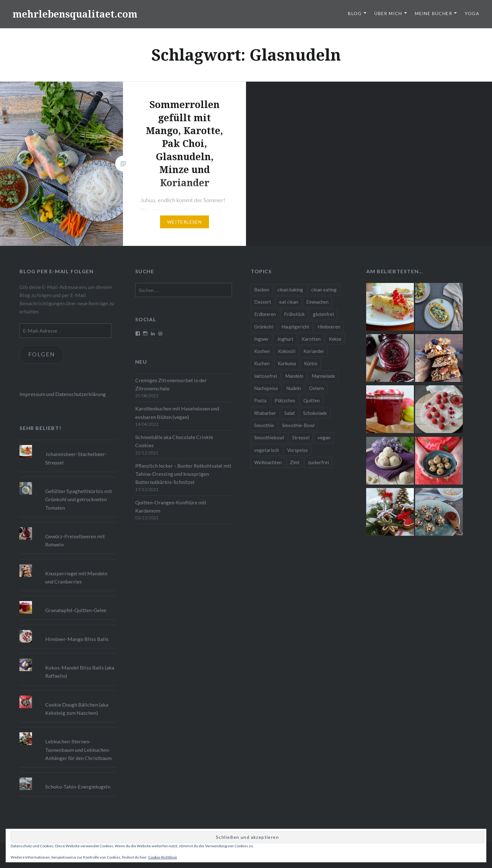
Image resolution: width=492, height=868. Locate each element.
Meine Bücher (433, 13)
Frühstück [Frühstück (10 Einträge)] (294, 314)
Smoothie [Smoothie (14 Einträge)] (264, 425)
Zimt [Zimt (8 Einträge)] (295, 462)
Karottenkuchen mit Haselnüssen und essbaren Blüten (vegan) (177, 412)
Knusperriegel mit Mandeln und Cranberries (76, 577)
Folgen (42, 354)
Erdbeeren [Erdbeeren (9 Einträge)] (265, 314)
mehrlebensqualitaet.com (75, 14)
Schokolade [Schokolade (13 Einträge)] (315, 413)
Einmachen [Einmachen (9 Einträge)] (317, 302)
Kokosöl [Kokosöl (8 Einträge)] (287, 351)
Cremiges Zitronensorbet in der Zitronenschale (171, 384)
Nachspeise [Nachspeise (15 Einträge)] (266, 388)
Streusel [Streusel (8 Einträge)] (301, 437)
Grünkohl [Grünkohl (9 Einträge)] (264, 327)
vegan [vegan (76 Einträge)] (324, 437)
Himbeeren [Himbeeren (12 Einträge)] (329, 327)
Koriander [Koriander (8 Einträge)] (314, 351)
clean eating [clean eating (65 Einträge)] (324, 290)
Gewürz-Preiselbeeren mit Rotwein (75, 540)
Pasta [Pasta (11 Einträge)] (260, 400)
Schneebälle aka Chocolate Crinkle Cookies (174, 441)
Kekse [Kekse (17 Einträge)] (335, 339)
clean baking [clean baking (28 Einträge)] (290, 290)
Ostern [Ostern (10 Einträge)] (316, 388)
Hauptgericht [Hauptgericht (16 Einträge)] (295, 327)
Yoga (472, 13)
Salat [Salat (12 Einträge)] (290, 413)
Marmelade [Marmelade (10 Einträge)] (323, 376)
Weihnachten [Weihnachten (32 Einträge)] (268, 462)
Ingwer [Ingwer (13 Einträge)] (262, 339)
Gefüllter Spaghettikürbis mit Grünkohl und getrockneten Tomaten (79, 499)
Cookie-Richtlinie (163, 857)
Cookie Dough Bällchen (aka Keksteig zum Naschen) (77, 709)
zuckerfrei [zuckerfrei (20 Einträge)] (318, 462)
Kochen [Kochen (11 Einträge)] (262, 351)
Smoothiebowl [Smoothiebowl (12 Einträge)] (269, 437)
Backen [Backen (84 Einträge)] (262, 290)
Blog (355, 13)
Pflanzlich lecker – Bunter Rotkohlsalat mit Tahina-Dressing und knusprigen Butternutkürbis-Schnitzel (183, 474)
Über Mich (388, 13)
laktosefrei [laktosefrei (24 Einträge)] (266, 376)
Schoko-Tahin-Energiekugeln (78, 787)
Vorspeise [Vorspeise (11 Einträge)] (297, 450)
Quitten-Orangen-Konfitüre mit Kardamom (171, 506)
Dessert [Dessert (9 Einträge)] (263, 302)
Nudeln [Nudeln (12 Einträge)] (294, 388)
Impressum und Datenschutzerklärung (63, 394)
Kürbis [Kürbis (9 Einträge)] (311, 363)
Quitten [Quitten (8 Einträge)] (312, 400)
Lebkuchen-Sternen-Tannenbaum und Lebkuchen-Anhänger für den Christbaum (78, 749)
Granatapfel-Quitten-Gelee (76, 610)
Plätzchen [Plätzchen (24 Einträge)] (285, 400)
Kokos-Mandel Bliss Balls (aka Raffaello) (80, 672)
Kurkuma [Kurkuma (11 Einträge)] (287, 363)
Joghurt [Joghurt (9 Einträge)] (285, 339)
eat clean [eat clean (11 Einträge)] (289, 302)
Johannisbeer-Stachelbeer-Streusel (76, 458)
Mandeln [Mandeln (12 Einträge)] (294, 376)
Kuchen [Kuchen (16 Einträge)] (262, 363)
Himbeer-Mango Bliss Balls (77, 639)
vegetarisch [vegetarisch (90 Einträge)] (267, 450)
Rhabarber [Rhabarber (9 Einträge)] (265, 413)
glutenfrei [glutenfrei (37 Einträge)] (323, 314)
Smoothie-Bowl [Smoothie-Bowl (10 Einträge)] (298, 425)
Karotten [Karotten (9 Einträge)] (311, 339)
